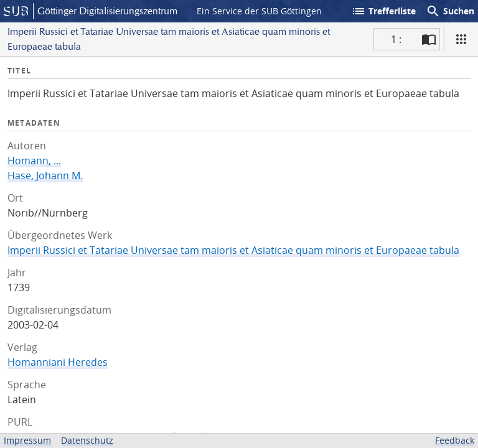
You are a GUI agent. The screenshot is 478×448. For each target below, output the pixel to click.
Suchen (450, 11)
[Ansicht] (461, 39)
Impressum (27, 440)
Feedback (455, 440)
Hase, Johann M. (45, 175)
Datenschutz (87, 440)
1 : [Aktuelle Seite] (396, 39)
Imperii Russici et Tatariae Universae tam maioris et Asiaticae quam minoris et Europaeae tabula (233, 250)
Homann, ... (34, 161)
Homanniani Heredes (58, 362)
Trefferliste (383, 11)
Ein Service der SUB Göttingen (259, 11)
